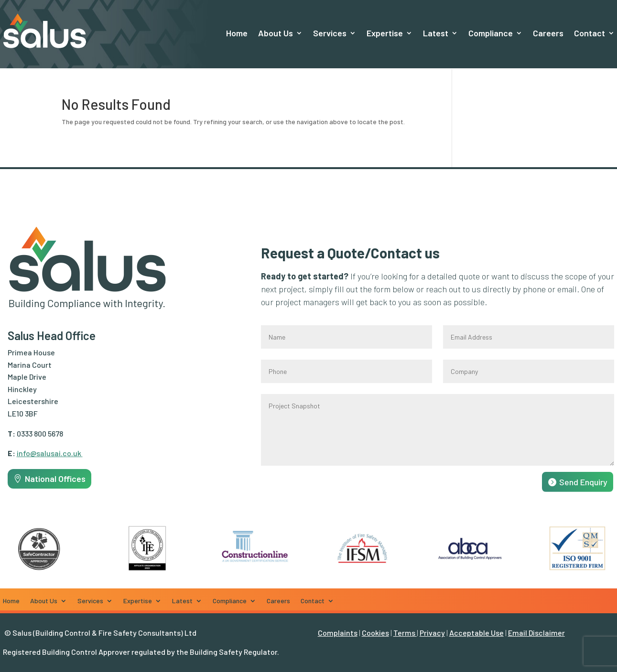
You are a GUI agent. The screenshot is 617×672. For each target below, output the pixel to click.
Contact (590, 33)
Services (330, 33)
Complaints (338, 633)
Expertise (385, 33)
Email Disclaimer (536, 633)
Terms (405, 633)
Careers (548, 33)
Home (237, 33)
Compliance (491, 33)
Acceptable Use (476, 633)
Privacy (432, 633)
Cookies (375, 633)
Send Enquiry (583, 482)
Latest (436, 33)
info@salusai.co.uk (50, 453)
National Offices (55, 479)
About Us (276, 33)
